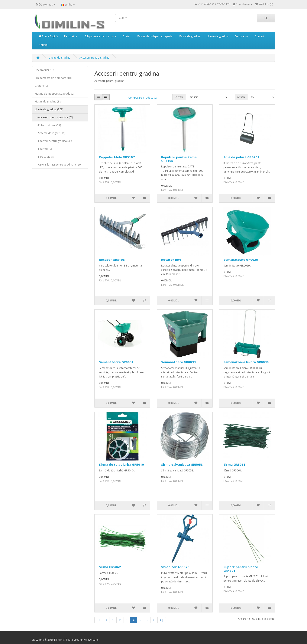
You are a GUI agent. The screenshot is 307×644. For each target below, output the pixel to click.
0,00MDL (111, 198)
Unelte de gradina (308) (49, 109)
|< (99, 620)
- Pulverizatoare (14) (48, 125)
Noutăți (43, 45)
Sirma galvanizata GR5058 (182, 464)
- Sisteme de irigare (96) (50, 133)
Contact (259, 36)
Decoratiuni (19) (44, 70)
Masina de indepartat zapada (155, 36)
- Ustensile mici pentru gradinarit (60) (58, 165)
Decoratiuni (71, 36)
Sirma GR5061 (234, 464)
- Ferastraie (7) (44, 157)
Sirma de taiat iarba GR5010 (121, 464)
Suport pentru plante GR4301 (241, 569)
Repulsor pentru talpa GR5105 (179, 159)
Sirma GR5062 (110, 567)
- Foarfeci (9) (43, 149)
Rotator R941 (172, 259)
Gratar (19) (41, 86)
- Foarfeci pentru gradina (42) (53, 141)
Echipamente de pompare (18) (53, 78)
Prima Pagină (48, 36)
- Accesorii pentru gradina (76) (54, 117)
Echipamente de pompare (100, 36)
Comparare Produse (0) (143, 98)
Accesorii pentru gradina (94, 58)
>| (162, 620)
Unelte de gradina (218, 36)
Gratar (127, 36)
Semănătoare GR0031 (116, 362)
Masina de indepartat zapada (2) (54, 94)
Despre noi (242, 36)
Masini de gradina (190, 36)
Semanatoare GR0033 (178, 362)
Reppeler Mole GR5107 (117, 157)
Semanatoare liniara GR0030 (246, 362)
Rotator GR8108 (112, 259)
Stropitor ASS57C (175, 567)
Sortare (179, 97)
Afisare (241, 97)
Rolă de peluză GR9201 (241, 157)
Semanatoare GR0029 (241, 259)
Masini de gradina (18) (48, 102)
